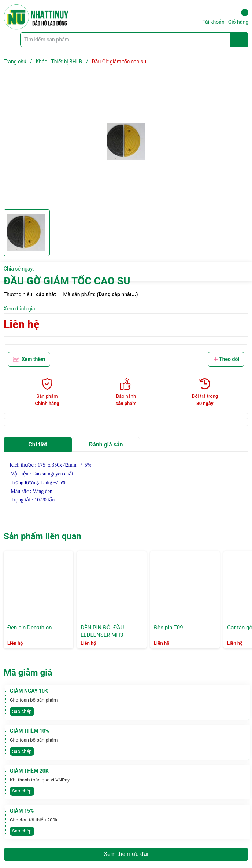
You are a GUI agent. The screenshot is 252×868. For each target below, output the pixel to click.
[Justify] (239, 40)
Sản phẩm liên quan (42, 536)
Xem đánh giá (19, 309)
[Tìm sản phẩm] (134, 40)
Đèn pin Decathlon (30, 628)
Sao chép (22, 711)
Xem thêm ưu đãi (126, 854)
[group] (126, 141)
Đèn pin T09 (168, 628)
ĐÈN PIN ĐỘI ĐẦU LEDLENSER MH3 (102, 631)
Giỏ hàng (238, 17)
